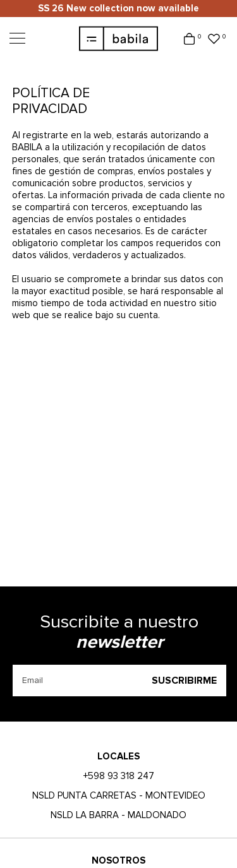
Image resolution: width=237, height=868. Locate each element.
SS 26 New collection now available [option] (118, 8)
